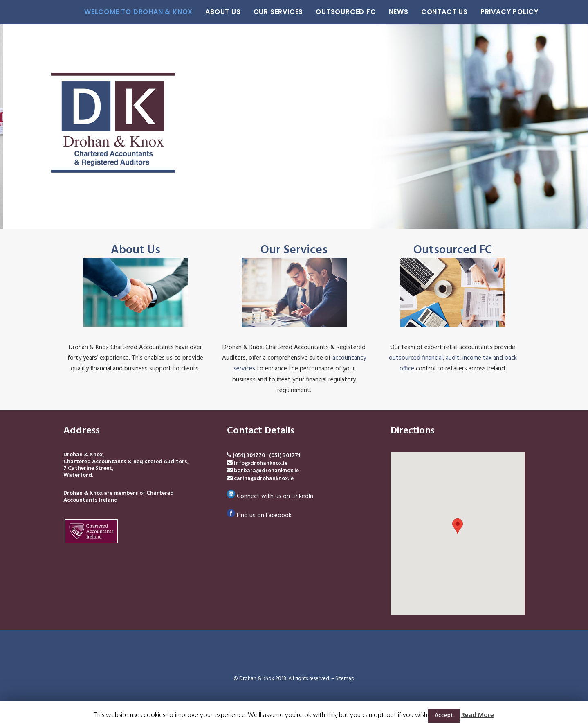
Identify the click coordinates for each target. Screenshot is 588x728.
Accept (444, 716)
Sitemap (345, 679)
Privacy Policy (509, 12)
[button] (458, 526)
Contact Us (444, 12)
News (399, 12)
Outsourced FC (346, 12)
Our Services (278, 12)
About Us (223, 12)
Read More (478, 715)
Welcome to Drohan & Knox (138, 12)
